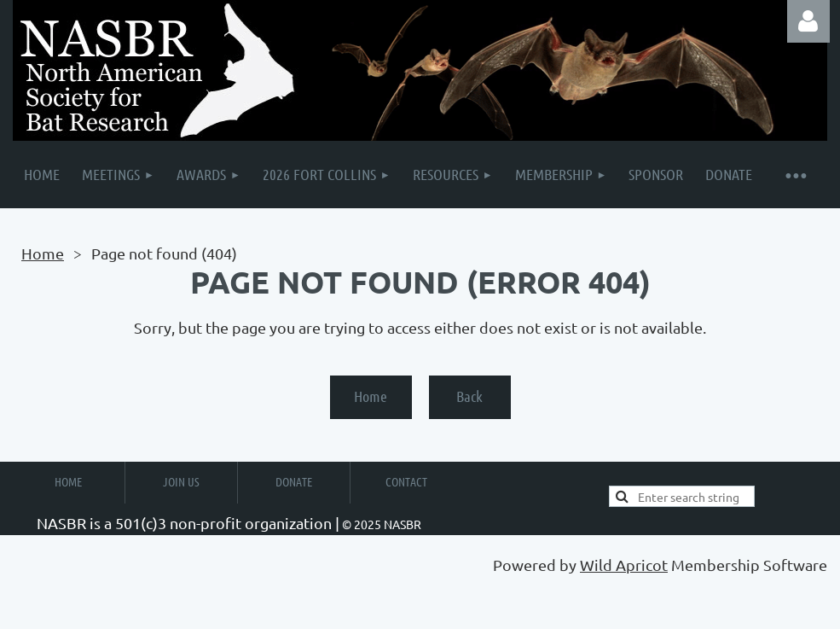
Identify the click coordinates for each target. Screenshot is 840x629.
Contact (406, 481)
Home (43, 253)
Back (469, 396)
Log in (808, 21)
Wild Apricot (624, 565)
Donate (294, 481)
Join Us (181, 481)
